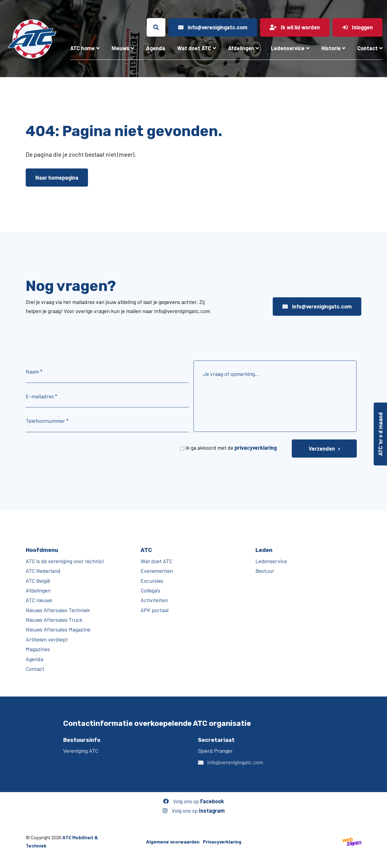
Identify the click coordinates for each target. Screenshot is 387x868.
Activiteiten (154, 600)
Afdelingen (241, 48)
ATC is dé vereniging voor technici (65, 561)
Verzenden (322, 449)
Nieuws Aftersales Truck (54, 620)
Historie (331, 48)
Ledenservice (288, 48)
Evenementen (157, 571)
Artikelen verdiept (47, 639)
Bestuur (265, 571)
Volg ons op (194, 801)
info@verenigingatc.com (317, 306)
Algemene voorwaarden (173, 842)
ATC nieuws (39, 600)
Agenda (156, 48)
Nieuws (120, 48)
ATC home (82, 48)
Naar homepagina (57, 178)
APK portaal (154, 610)
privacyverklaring (256, 448)
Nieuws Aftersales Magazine (58, 629)
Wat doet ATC (194, 48)
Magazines (38, 649)
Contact (367, 48)
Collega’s (150, 590)
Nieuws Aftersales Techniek (58, 610)
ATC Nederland (43, 571)
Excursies (152, 581)
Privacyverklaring (222, 842)
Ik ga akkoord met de (231, 448)
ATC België (38, 581)
